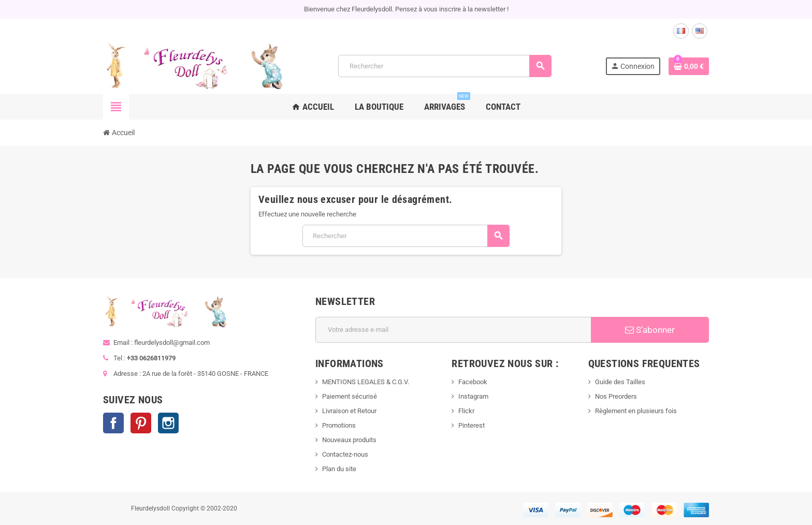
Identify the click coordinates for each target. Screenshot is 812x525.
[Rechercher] (445, 66)
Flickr (466, 411)
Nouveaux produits (349, 440)
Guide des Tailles (620, 382)
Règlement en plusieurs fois (636, 411)
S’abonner (650, 330)
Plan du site (339, 469)
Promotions (339, 425)
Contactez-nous (345, 454)
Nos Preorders (616, 396)
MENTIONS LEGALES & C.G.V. (366, 382)
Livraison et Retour (349, 411)
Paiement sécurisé (350, 396)
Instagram (168, 423)
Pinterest (141, 423)
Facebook (113, 423)
